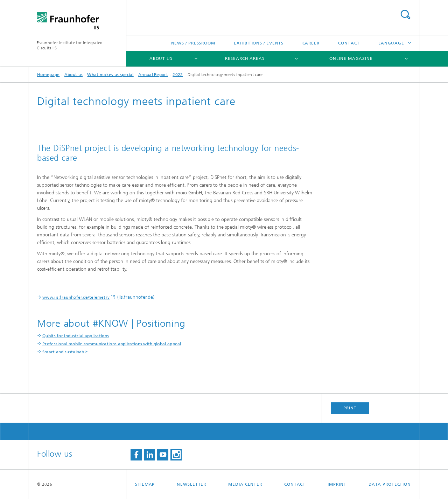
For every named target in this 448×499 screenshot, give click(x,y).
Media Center (245, 484)
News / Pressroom (193, 43)
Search (405, 15)
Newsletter (191, 484)
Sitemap (145, 484)
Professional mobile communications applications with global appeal (112, 344)
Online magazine (351, 58)
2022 (178, 75)
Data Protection (390, 484)
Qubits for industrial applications (76, 336)
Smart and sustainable (65, 352)
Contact (349, 43)
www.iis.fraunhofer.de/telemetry (76, 297)
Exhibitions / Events (259, 43)
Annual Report (153, 75)
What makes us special (110, 75)
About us (161, 58)
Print (350, 408)
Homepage (48, 75)
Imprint (337, 484)
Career (311, 43)
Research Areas (245, 58)
